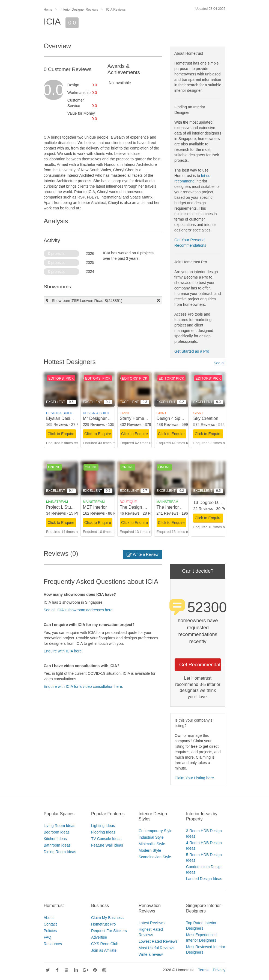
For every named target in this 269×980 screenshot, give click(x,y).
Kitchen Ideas (55, 839)
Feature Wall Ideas (107, 845)
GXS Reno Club (105, 944)
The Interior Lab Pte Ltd (180, 507)
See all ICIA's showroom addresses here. (79, 610)
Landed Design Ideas (204, 879)
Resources (53, 944)
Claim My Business (107, 918)
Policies (50, 931)
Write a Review (143, 554)
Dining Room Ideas (60, 852)
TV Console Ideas (106, 839)
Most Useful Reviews (156, 948)
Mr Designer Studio (102, 418)
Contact (50, 924)
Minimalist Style (152, 844)
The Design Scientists (141, 507)
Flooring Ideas (103, 832)
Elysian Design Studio (67, 418)
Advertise (99, 937)
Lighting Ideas (103, 826)
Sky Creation (206, 418)
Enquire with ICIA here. (63, 651)
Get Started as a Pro (192, 351)
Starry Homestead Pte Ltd (145, 418)
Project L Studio (61, 507)
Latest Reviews (152, 923)
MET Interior (95, 507)
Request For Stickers (109, 931)
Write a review (151, 954)
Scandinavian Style (155, 857)
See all (219, 363)
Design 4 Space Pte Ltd (180, 418)
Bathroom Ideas (57, 845)
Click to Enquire (61, 434)
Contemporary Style (156, 831)
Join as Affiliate (104, 950)
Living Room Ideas (59, 826)
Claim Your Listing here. (195, 778)
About (49, 918)
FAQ (47, 937)
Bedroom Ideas (57, 832)
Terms (203, 970)
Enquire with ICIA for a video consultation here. (83, 686)
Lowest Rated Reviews (158, 941)
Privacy (219, 970)
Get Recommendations (200, 665)
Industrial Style (151, 837)
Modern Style (150, 850)
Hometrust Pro (103, 924)
